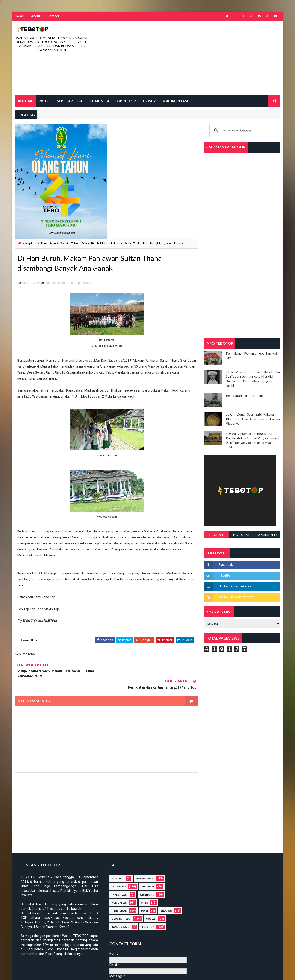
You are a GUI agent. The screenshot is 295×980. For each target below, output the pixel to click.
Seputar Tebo (70, 101)
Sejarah (164, 900)
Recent (217, 535)
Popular (242, 535)
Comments (267, 535)
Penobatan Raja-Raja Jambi (245, 396)
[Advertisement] (196, 58)
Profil (45, 101)
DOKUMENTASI (143, 868)
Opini (143, 892)
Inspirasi (31, 244)
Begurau (116, 868)
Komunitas (100, 101)
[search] (245, 131)
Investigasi (118, 884)
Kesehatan (145, 884)
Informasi (117, 876)
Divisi (147, 101)
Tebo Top (146, 916)
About (36, 16)
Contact (53, 16)
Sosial (149, 908)
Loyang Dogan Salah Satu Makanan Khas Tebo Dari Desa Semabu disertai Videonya (253, 419)
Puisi (143, 900)
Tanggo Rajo (119, 916)
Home (19, 16)
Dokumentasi (175, 101)
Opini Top (127, 101)
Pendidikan (48, 244)
